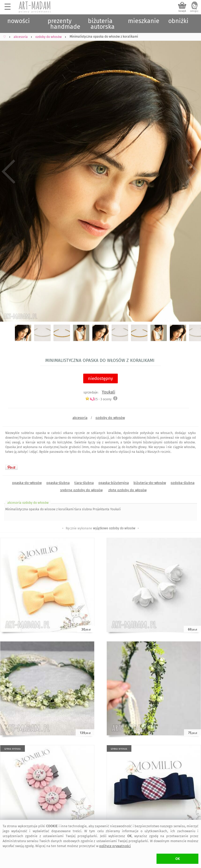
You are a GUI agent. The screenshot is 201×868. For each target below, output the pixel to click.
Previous (9, 172)
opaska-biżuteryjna (114, 483)
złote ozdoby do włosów (127, 490)
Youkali (108, 392)
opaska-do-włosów (27, 483)
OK (178, 859)
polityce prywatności (115, 846)
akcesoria (80, 418)
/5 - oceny (98, 399)
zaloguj (194, 11)
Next (192, 172)
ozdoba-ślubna (183, 483)
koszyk (182, 11)
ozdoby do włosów (110, 418)
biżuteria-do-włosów (150, 483)
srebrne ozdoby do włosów (81, 490)
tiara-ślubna (84, 483)
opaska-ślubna (58, 483)
